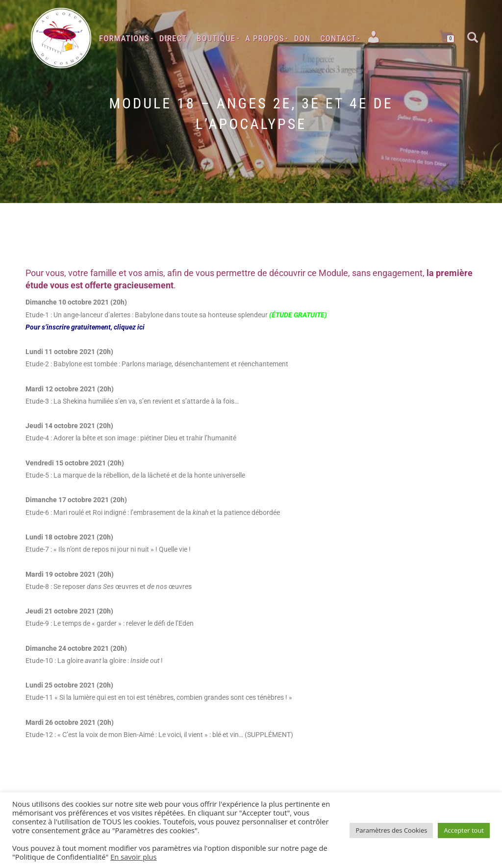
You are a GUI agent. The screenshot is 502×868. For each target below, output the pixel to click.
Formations (124, 38)
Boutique (216, 38)
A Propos (265, 38)
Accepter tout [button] (464, 830)
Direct (173, 38)
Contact (338, 38)
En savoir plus (133, 857)
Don (302, 38)
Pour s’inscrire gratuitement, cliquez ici (85, 327)
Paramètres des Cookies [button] (391, 830)
